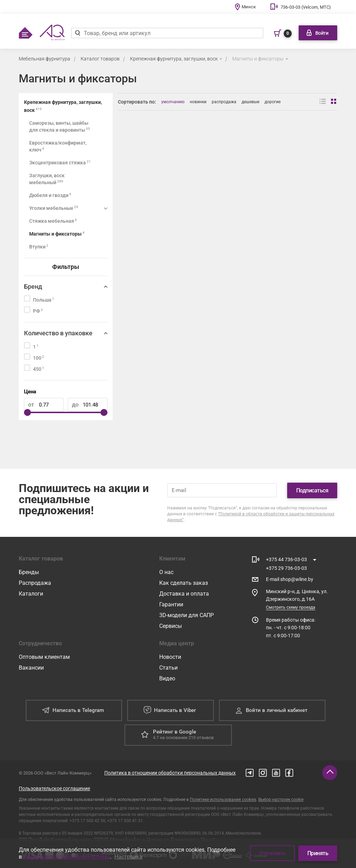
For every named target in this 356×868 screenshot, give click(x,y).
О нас (166, 572)
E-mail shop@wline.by (290, 579)
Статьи (168, 668)
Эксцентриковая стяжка (60, 162)
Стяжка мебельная (53, 221)
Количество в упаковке (58, 333)
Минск (249, 7)
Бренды (29, 572)
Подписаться (312, 490)
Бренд (33, 286)
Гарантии (171, 604)
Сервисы (171, 626)
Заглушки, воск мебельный (47, 179)
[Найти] (77, 33)
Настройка (128, 857)
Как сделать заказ (184, 583)
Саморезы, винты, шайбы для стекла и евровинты (60, 126)
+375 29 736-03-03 (286, 568)
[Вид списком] (323, 102)
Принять (318, 853)
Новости (170, 657)
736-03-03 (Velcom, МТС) (306, 7)
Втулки (39, 247)
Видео (167, 678)
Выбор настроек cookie (281, 800)
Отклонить (272, 853)
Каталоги (31, 594)
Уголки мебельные (54, 208)
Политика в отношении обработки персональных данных (170, 773)
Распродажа (35, 583)
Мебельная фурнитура (44, 59)
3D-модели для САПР (187, 615)
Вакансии (31, 668)
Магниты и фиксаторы (258, 59)
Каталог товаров (100, 59)
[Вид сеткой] (334, 102)
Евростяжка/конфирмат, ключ (58, 146)
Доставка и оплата (184, 594)
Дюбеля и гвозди (50, 195)
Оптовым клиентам (44, 657)
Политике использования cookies (223, 800)
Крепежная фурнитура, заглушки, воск (174, 59)
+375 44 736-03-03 (286, 559)
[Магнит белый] (284, 182)
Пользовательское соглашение (54, 788)
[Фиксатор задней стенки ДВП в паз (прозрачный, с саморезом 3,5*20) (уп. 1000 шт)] (172, 182)
